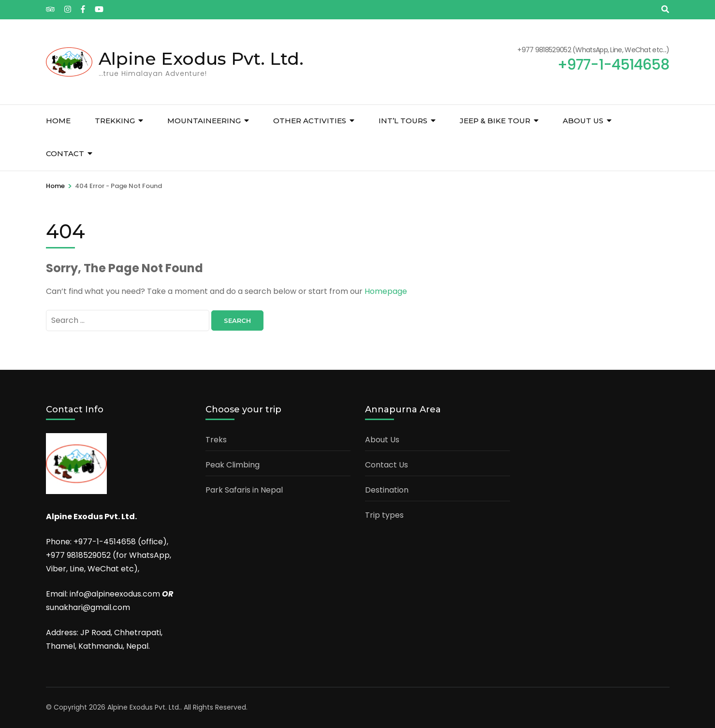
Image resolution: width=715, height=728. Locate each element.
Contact (65, 153)
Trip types (384, 515)
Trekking (115, 121)
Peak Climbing (233, 465)
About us (583, 121)
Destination (387, 490)
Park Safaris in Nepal (244, 490)
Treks (216, 440)
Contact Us (387, 465)
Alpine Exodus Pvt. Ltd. (201, 58)
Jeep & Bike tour (495, 121)
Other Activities (310, 121)
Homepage (386, 291)
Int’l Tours (403, 121)
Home (58, 121)
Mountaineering (204, 121)
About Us (382, 440)
